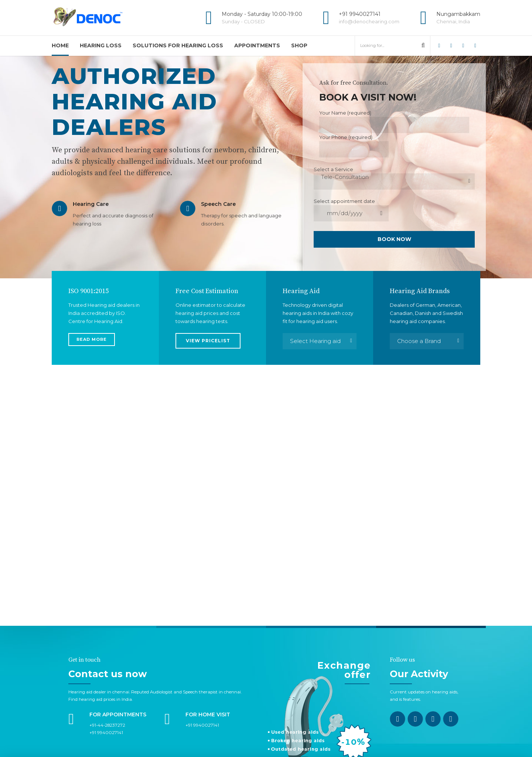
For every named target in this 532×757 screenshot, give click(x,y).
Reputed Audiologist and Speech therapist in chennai (186, 651)
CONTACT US (266, 738)
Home (60, 45)
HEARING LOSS (101, 45)
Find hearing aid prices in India (100, 658)
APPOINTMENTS (257, 45)
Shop (299, 45)
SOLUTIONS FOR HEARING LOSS (178, 45)
